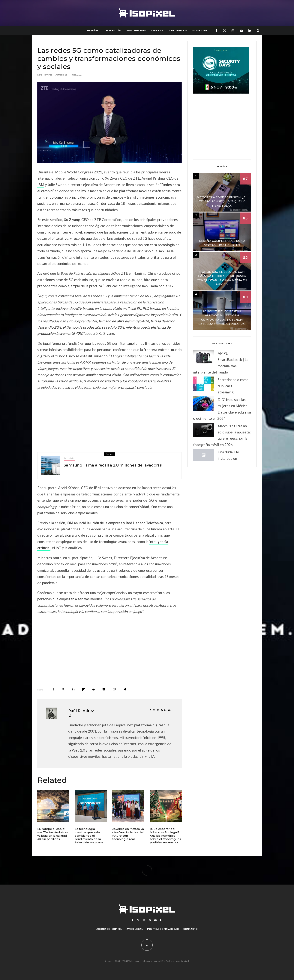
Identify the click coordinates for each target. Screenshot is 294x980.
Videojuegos (178, 31)
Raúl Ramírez (45, 75)
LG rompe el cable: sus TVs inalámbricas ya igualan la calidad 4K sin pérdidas (53, 834)
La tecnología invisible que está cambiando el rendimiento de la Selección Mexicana (89, 836)
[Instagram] (233, 31)
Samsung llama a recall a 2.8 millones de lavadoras (113, 466)
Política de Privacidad (163, 929)
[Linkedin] (250, 31)
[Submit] (94, 689)
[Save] (104, 689)
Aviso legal (135, 929)
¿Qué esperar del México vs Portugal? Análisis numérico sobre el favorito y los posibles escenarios (165, 836)
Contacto (190, 929)
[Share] (53, 689)
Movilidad (200, 31)
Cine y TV (157, 31)
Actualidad (61, 75)
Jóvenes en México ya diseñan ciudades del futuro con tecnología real (128, 834)
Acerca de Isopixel (109, 929)
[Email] (114, 689)
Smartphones (136, 31)
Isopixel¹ (185, 961)
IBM (41, 185)
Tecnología (112, 31)
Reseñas (93, 31)
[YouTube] (241, 31)
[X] (224, 31)
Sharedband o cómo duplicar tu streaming (233, 386)
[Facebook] (216, 31)
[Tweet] (63, 689)
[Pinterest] (150, 920)
